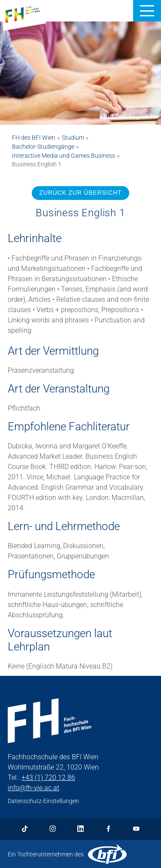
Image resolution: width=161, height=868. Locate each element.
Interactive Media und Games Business (64, 156)
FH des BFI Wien (34, 138)
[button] (147, 11)
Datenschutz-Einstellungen (43, 801)
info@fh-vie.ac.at (33, 788)
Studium (73, 138)
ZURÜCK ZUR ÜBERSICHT (81, 193)
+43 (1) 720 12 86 (48, 778)
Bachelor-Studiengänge (43, 147)
